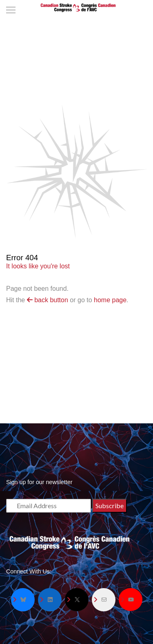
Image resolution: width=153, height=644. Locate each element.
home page (110, 300)
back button (48, 300)
